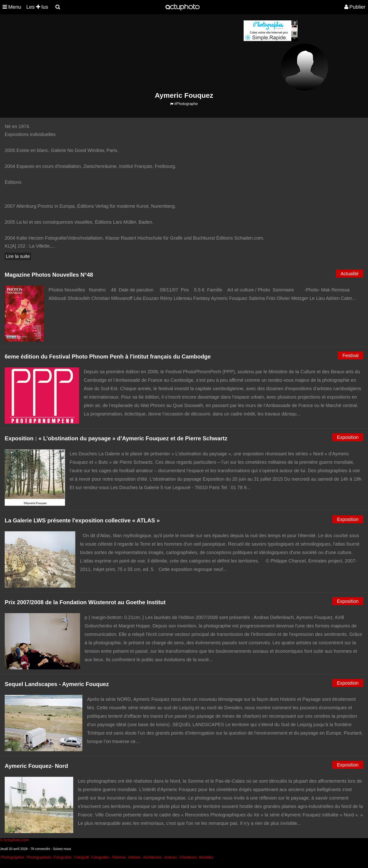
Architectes (152, 857)
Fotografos (63, 857)
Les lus (37, 7)
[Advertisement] (156, 53)
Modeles (206, 857)
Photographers (39, 857)
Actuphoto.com (16, 840)
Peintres (119, 857)
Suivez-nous (62, 849)
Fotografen (100, 857)
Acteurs (170, 857)
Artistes (134, 857)
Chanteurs (188, 857)
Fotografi (81, 857)
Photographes (12, 857)
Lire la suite (18, 256)
